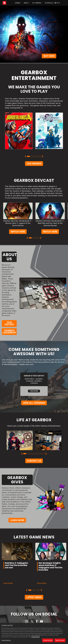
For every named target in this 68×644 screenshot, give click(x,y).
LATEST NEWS (34, 602)
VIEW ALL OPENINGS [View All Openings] (34, 406)
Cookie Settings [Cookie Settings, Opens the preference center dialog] (6, 640)
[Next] (43, 156)
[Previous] (25, 156)
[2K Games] (8, 3)
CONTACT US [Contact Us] (34, 464)
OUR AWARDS (34, 164)
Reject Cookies (60, 640)
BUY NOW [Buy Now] (49, 56)
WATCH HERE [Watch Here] (18, 232)
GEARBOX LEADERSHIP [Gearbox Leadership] (9, 333)
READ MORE (8, 588)
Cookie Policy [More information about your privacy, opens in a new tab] (36, 637)
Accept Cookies (48, 640)
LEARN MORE (17, 524)
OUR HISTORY (9, 325)
